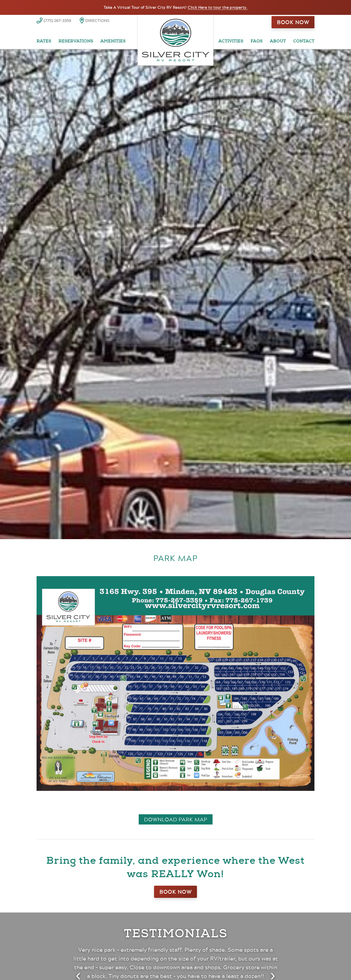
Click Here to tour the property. (218, 7)
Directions (97, 20)
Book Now (293, 22)
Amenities (113, 41)
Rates (44, 41)
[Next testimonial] (273, 972)
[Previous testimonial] (78, 972)
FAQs (257, 41)
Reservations (76, 41)
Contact (304, 41)
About (278, 41)
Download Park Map (176, 819)
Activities (231, 41)
